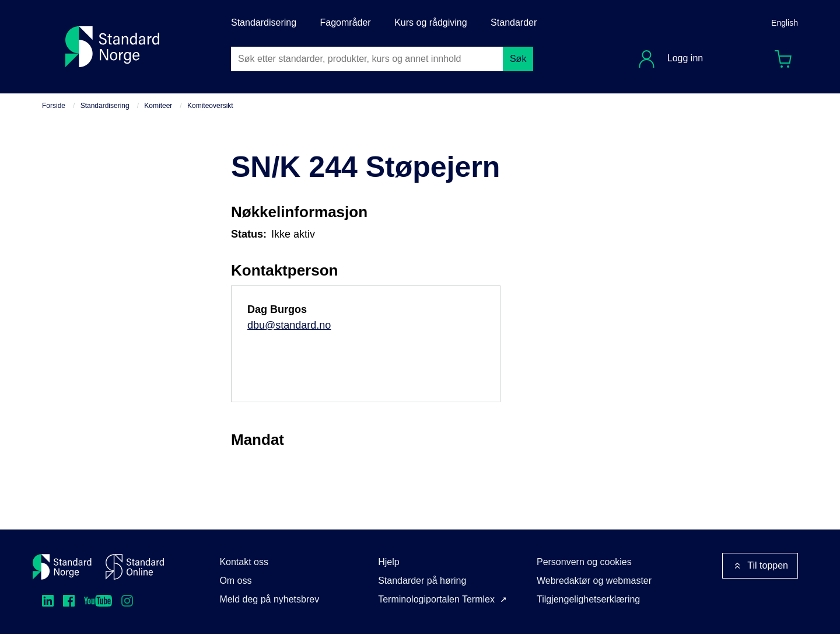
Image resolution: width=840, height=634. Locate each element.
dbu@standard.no (289, 325)
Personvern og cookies (584, 562)
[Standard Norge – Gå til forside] (62, 567)
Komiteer (158, 106)
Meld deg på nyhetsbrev (269, 599)
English (785, 23)
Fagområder (346, 22)
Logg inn (684, 58)
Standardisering (264, 22)
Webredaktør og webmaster (594, 581)
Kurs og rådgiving (431, 22)
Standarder (514, 22)
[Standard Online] (135, 567)
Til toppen (760, 566)
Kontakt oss (244, 562)
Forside (54, 106)
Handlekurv (787, 56)
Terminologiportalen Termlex (436, 599)
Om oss (235, 581)
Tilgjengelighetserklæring (588, 599)
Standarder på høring (422, 581)
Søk (518, 59)
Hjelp (388, 562)
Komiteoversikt (210, 106)
